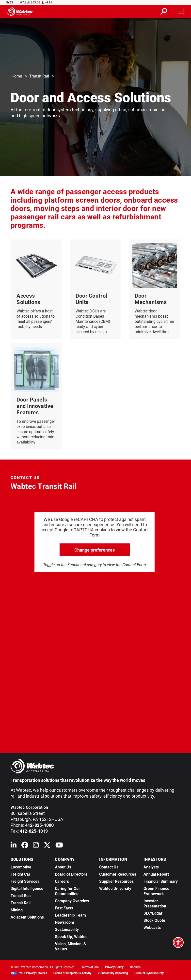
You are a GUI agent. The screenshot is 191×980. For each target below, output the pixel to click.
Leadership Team (70, 915)
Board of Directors (71, 874)
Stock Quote (154, 920)
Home (17, 76)
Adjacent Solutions (27, 917)
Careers (62, 881)
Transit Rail (39, 76)
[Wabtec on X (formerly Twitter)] (47, 846)
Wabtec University (115, 889)
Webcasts (152, 928)
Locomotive (21, 867)
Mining (17, 910)
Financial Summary (161, 881)
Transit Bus (21, 896)
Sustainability (67, 930)
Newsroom (64, 922)
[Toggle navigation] (181, 11)
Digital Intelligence (27, 889)
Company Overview (72, 901)
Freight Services (25, 881)
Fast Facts (64, 908)
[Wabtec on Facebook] (25, 846)
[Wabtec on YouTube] (59, 846)
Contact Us (109, 867)
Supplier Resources (116, 881)
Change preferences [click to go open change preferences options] (95, 550)
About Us (63, 867)
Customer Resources (118, 874)
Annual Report (156, 874)
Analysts (151, 867)
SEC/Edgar (153, 913)
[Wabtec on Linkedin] (14, 846)
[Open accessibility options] (178, 942)
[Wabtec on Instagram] (36, 846)
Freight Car (20, 874)
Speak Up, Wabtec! (72, 937)
